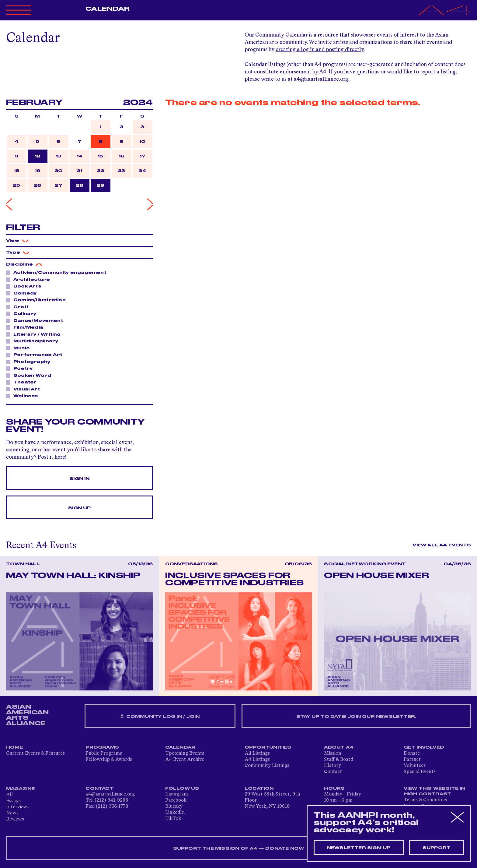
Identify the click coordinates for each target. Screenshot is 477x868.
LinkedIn (175, 813)
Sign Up (79, 508)
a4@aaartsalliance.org (321, 79)
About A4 (339, 747)
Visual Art (25, 389)
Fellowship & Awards (109, 760)
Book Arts (26, 286)
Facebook (176, 800)
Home (15, 747)
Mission (333, 753)
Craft (19, 307)
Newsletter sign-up (359, 848)
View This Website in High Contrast (434, 791)
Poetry (21, 368)
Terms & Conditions (425, 800)
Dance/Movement (37, 320)
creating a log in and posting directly (320, 50)
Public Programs (104, 753)
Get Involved (424, 747)
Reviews (15, 819)
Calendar (108, 9)
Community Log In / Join (160, 716)
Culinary (23, 313)
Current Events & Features (35, 753)
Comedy (23, 293)
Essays (13, 801)
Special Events (420, 772)
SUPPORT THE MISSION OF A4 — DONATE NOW (239, 849)
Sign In (79, 479)
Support (437, 848)
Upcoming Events (185, 753)
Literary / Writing (35, 334)
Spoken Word (31, 375)
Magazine (21, 789)
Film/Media (27, 327)
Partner (412, 760)
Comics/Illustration (38, 300)
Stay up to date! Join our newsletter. (356, 717)
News (12, 813)
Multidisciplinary (34, 341)
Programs (102, 747)
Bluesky (174, 806)
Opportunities (268, 747)
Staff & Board (339, 760)
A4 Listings (257, 760)
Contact (333, 772)
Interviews (18, 807)
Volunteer (415, 766)
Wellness (24, 396)
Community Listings (267, 766)
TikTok (173, 819)
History (333, 766)
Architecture (30, 279)
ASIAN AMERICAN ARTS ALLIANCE (27, 715)
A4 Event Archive (185, 760)
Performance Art (36, 355)
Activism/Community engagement (58, 272)
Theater (23, 382)
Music (20, 348)
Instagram (177, 794)
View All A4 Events (442, 545)
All (9, 795)
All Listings (257, 753)
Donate (412, 753)
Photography (30, 362)
